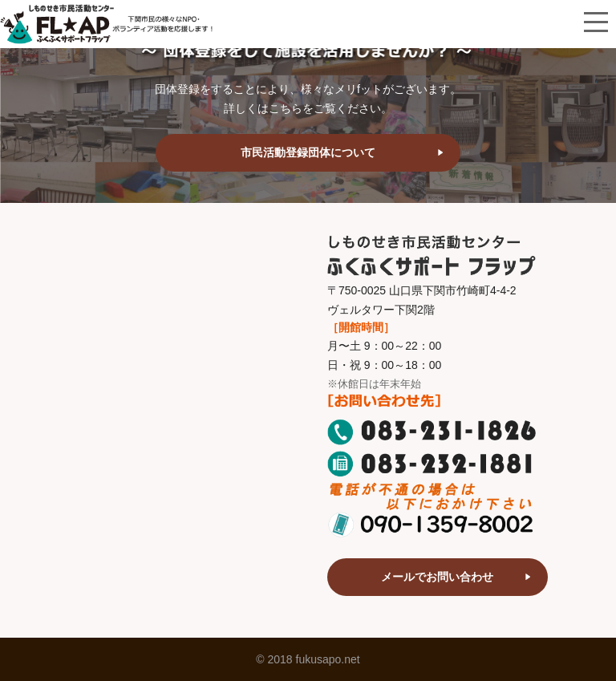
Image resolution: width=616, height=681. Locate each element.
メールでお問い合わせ (437, 577)
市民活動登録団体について (308, 152)
